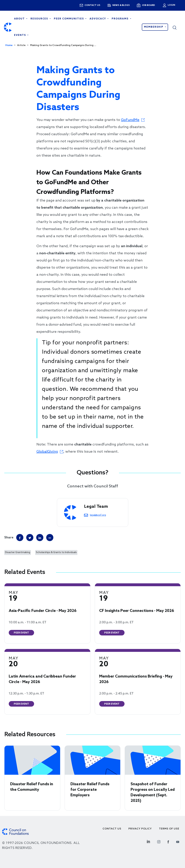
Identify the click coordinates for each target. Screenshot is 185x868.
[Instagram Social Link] (159, 841)
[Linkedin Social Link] (148, 841)
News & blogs (121, 5)
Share (9, 538)
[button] (177, 27)
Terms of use (169, 829)
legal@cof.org (98, 515)
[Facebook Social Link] (168, 841)
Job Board (148, 5)
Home (9, 45)
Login (171, 5)
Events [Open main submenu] (20, 35)
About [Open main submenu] (20, 19)
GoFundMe (130, 120)
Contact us (92, 5)
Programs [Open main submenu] (121, 19)
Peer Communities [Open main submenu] (69, 19)
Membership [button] (154, 27)
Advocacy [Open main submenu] (98, 19)
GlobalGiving (47, 452)
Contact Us (112, 829)
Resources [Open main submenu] (40, 19)
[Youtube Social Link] (178, 841)
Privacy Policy (140, 829)
